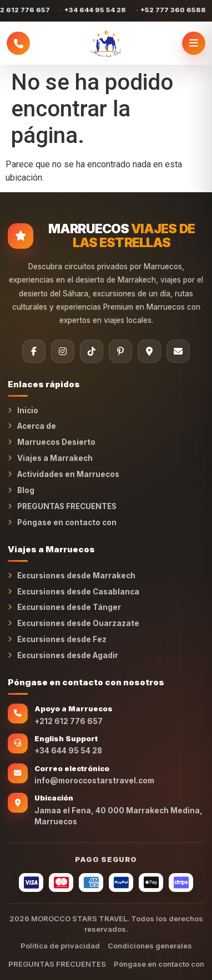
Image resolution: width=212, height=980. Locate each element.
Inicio (28, 411)
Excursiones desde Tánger (69, 607)
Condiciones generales (150, 946)
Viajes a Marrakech (55, 458)
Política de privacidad (60, 946)
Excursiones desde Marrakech (76, 576)
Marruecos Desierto (56, 442)
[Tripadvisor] (149, 351)
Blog (26, 490)
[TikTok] (92, 351)
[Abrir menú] (194, 43)
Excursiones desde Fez (62, 639)
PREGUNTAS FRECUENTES (67, 506)
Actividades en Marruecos (68, 474)
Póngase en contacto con (67, 522)
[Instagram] (63, 351)
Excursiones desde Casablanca (78, 592)
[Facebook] (34, 351)
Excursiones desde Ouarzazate (78, 623)
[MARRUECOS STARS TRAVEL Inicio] (106, 43)
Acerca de (37, 426)
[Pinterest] (120, 351)
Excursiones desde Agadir (68, 655)
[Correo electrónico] (178, 351)
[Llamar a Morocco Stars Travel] (18, 43)
